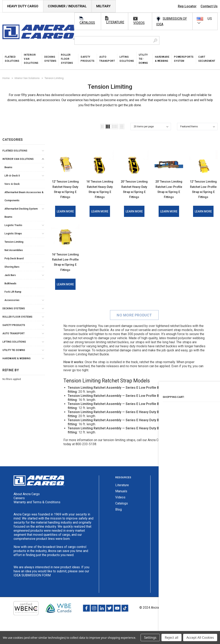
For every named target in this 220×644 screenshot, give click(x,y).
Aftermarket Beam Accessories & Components (24, 196)
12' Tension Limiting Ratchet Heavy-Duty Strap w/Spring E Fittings (65, 194)
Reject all (171, 638)
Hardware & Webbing (17, 358)
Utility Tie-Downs (14, 350)
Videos (120, 517)
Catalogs (122, 523)
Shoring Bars (12, 267)
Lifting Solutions (14, 342)
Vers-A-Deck (12, 184)
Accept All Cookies (200, 638)
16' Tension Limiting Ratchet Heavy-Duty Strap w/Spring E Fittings (100, 194)
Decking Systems (14, 308)
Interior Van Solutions (18, 159)
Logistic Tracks (13, 225)
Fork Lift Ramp (13, 292)
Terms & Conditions (204, 627)
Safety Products (14, 325)
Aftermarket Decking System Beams (21, 213)
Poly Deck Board (14, 259)
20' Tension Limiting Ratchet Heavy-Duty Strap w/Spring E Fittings (134, 194)
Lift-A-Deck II (12, 176)
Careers (19, 518)
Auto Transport (13, 333)
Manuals (121, 511)
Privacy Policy (177, 627)
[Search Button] (155, 40)
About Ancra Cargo (27, 514)
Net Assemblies (14, 250)
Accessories (12, 300)
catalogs (87, 23)
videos (139, 23)
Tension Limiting (14, 242)
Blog (119, 529)
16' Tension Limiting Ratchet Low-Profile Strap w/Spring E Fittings (65, 277)
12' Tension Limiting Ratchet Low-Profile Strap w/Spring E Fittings (203, 194)
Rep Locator (187, 6)
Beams (8, 167)
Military (103, 6)
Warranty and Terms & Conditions (37, 522)
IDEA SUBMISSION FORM (32, 595)
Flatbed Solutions (15, 151)
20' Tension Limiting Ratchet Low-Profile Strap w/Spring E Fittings (169, 194)
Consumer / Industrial (67, 6)
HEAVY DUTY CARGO (23, 6)
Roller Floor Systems (17, 317)
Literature (122, 505)
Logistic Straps (13, 234)
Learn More (65, 221)
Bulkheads (10, 284)
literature (115, 22)
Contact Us (209, 6)
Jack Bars (10, 275)
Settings (150, 638)
